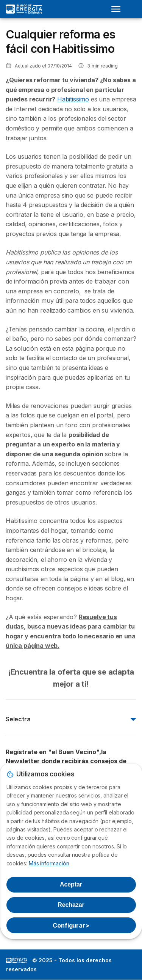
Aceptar (71, 884)
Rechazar (71, 905)
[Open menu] (118, 9)
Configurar (71, 925)
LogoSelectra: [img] (17, 960)
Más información (49, 863)
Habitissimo (73, 99)
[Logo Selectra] (24, 9)
